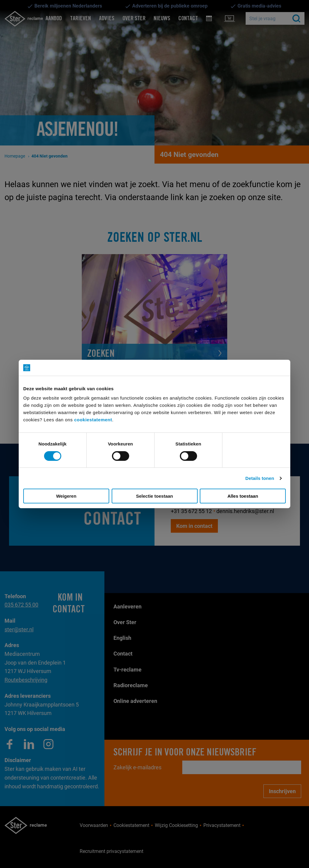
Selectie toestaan (155, 496)
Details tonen (260, 478)
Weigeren (66, 496)
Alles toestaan (243, 496)
